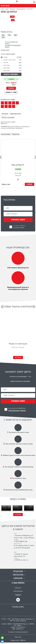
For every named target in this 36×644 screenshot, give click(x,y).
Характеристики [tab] (15, 114)
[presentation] (2, 307)
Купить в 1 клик (11, 93)
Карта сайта (18, 637)
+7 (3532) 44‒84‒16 (21, 560)
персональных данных (19, 228)
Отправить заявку (18, 220)
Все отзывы (18, 514)
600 (3, 35)
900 (3, 38)
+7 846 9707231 (18, 583)
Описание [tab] (5, 114)
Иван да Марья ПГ (18, 165)
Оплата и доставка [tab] (8, 118)
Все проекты (18, 357)
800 (15, 35)
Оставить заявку (5, 50)
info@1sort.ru (18, 588)
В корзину (11, 88)
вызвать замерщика (11, 74)
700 (9, 35)
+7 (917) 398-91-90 (21, 542)
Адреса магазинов (18, 591)
